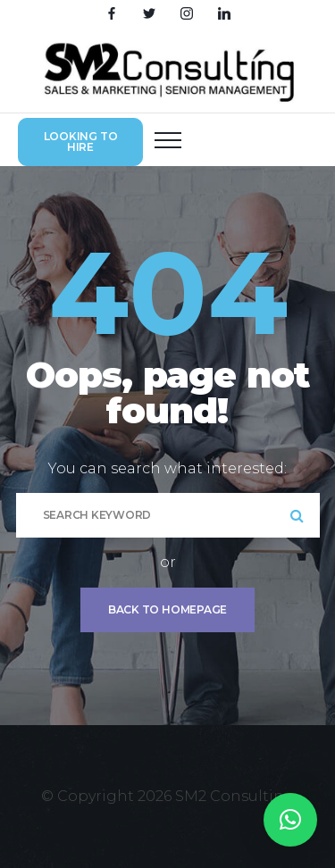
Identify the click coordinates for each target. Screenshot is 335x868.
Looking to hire (81, 142)
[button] (290, 820)
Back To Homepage (167, 609)
